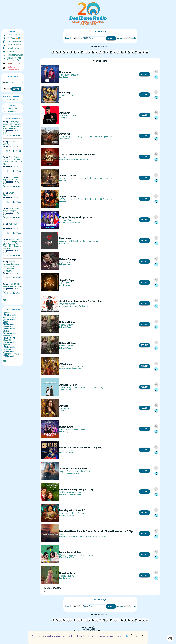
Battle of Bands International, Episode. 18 (74, 160)
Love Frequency (65, 243)
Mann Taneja (65, 283)
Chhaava (63, 181)
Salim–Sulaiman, (67, 429)
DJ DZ (12, 100)
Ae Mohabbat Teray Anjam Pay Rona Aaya (74, 306)
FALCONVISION (12, 354)
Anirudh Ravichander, (92, 136)
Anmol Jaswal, (66, 241)
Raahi (73, 450)
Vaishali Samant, (78, 178)
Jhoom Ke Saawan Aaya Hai (69, 473)
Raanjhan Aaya (65, 578)
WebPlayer (11, 38)
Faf (7, 322)
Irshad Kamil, (91, 178)
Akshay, (71, 576)
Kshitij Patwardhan (105, 178)
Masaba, (63, 576)
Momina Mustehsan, (82, 388)
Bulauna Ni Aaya (65, 327)
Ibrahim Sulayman (67, 304)
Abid (7, 331)
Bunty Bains (88, 555)
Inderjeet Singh (66, 220)
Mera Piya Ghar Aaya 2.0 (68, 515)
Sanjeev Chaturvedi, (68, 471)
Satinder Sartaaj (66, 325)
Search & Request (14, 45)
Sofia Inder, (64, 555)
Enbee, (63, 513)
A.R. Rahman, (65, 178)
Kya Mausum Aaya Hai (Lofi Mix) (71, 494)
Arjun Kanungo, (66, 388)
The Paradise (64, 139)
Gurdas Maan (80, 429)
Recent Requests (10, 109)
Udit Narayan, (65, 492)
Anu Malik (82, 513)
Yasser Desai (65, 262)
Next (48, 591)
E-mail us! (11, 52)
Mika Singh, (64, 75)
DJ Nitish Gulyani (98, 388)
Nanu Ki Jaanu (64, 77)
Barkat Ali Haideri (67, 408)
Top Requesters (10, 111)
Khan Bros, (77, 241)
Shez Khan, (87, 241)
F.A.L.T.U (62, 97)
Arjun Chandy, (77, 136)
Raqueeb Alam (108, 136)
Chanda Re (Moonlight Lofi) (69, 453)
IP (75, 576)
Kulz (61, 534)
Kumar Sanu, (65, 450)
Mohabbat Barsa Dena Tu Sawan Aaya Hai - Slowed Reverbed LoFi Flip (84, 536)
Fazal (7, 313)
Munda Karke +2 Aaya (67, 557)
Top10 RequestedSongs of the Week (14, 59)
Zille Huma (78, 367)
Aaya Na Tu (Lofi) (65, 390)
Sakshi (8, 345)
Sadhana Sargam (79, 492)
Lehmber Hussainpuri (69, 95)
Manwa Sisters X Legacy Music (70, 369)
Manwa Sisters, (66, 367)
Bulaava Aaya (64, 432)
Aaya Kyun (63, 118)
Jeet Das (74, 116)
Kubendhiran (10, 336)
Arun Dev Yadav (84, 471)
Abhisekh (9, 326)
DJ (8, 100)
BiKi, (68, 116)
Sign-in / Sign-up (13, 35)
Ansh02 (8, 340)
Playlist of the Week (15, 55)
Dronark (96, 241)
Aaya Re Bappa (65, 285)
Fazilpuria (74, 75)
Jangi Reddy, (65, 136)
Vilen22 (8, 349)
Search (16, 89)
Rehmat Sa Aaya (65, 264)
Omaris (62, 157)
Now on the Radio (14, 41)
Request (145, 74)
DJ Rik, (62, 116)
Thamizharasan (11, 317)
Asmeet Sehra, (76, 555)
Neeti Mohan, (72, 513)
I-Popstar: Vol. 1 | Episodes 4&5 (70, 222)
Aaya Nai (62, 411)
